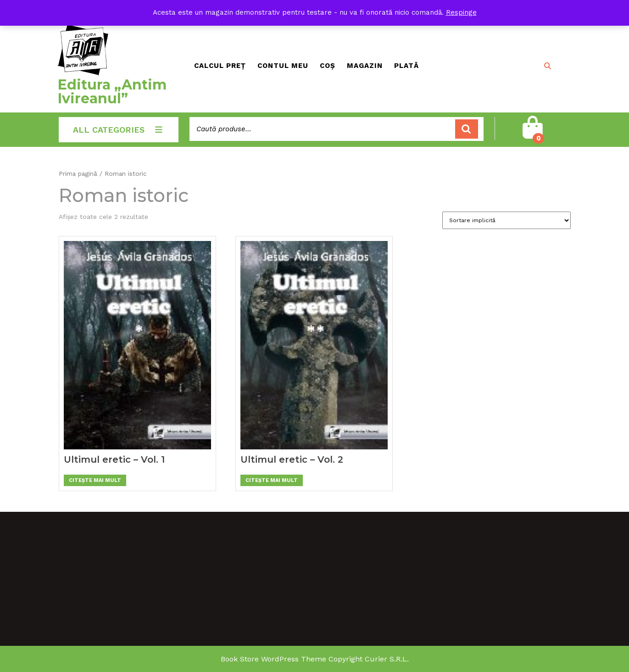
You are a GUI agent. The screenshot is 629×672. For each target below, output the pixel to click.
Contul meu (283, 66)
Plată (406, 66)
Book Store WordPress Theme (273, 659)
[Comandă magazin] (507, 220)
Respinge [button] (461, 12)
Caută (467, 129)
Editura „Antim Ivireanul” (112, 92)
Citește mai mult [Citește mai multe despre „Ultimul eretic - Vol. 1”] (95, 480)
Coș (328, 66)
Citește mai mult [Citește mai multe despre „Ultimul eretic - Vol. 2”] (272, 480)
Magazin (365, 66)
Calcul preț (220, 66)
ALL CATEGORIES (119, 130)
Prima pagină (78, 174)
